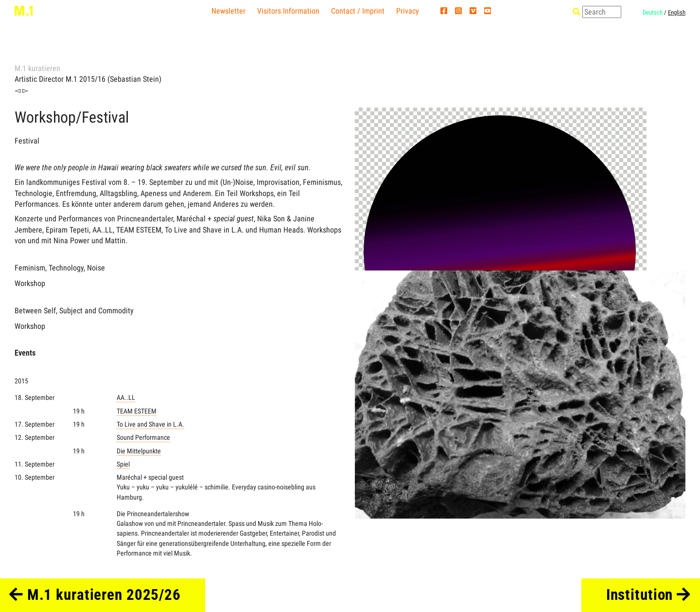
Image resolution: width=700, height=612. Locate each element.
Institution (648, 595)
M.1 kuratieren (37, 68)
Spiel (123, 464)
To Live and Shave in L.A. (150, 424)
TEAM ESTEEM (137, 411)
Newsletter (228, 11)
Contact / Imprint (358, 11)
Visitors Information (288, 11)
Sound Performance (143, 438)
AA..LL (126, 398)
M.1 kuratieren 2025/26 (95, 595)
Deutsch (653, 12)
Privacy (408, 11)
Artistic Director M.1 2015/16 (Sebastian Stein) (88, 79)
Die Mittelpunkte (139, 451)
